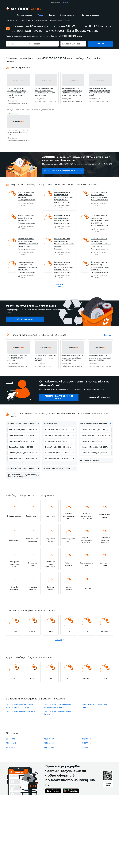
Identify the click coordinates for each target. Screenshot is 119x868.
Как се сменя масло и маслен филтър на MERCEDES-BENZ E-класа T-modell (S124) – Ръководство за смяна (64, 244)
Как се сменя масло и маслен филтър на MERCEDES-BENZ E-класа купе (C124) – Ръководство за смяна (27, 267)
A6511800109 (49, 743)
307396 (85, 747)
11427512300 (49, 747)
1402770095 (87, 743)
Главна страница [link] (12, 20)
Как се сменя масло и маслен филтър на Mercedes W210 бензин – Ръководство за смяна (100, 196)
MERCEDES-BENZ (56, 20)
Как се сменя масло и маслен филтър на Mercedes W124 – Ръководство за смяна (27, 219)
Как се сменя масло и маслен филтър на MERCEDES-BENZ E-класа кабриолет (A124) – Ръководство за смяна (64, 267)
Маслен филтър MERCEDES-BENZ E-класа (65, 171)
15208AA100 (11, 747)
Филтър (31, 20)
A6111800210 (11, 743)
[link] (24, 15)
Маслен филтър (41, 20)
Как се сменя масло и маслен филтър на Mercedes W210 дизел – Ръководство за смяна (63, 219)
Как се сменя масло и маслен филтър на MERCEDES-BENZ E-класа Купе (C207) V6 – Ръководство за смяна (100, 221)
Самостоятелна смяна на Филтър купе (20, 711)
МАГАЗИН (55, 2)
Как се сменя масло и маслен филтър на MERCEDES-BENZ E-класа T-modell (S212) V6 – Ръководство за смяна (28, 244)
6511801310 (11, 739)
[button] (68, 15)
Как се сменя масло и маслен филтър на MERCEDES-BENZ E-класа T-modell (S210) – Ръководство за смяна (101, 244)
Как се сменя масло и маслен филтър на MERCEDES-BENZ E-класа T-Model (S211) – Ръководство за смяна (101, 267)
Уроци (23, 20)
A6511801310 (49, 739)
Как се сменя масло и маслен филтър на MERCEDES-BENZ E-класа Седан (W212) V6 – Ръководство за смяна (64, 197)
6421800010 (87, 739)
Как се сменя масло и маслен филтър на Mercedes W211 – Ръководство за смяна (27, 196)
